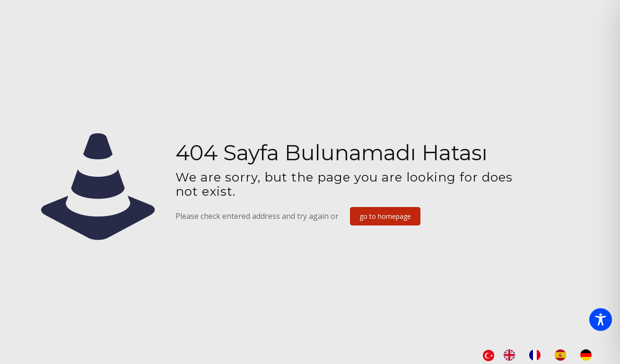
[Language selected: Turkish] (542, 355)
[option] (512, 355)
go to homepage (385, 216)
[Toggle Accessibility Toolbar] (601, 320)
